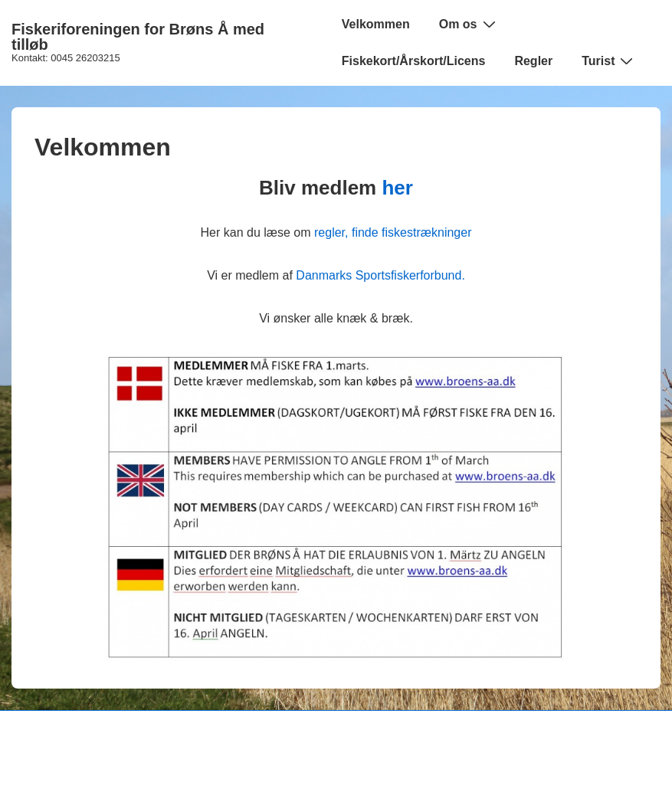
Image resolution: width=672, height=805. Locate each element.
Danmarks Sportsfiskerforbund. (380, 275)
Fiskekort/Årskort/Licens (414, 61)
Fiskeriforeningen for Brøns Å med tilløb (138, 37)
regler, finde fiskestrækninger (393, 232)
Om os (469, 24)
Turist (609, 61)
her (397, 188)
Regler (533, 61)
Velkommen (376, 24)
